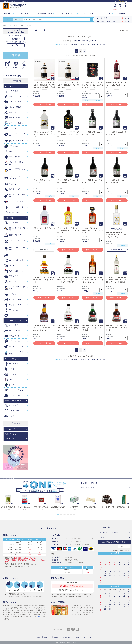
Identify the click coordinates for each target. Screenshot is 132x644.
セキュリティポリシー (89, 637)
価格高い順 (85, 45)
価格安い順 (75, 45)
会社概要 (56, 637)
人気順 (65, 45)
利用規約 (78, 637)
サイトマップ (47, 637)
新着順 (58, 45)
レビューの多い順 (98, 45)
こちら (38, 617)
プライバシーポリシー (67, 637)
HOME (39, 637)
